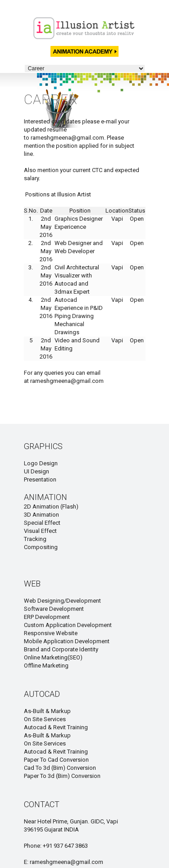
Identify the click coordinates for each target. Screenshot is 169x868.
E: (27, 862)
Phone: (33, 846)
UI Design (37, 471)
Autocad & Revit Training (56, 727)
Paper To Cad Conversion (56, 760)
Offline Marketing (46, 666)
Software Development (54, 609)
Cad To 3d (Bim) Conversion (60, 768)
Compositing (41, 547)
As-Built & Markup (47, 711)
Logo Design (41, 463)
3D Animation (41, 515)
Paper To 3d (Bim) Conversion (62, 776)
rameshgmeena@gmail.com (67, 138)
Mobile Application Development (67, 641)
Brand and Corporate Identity (61, 649)
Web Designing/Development (62, 601)
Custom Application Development (68, 625)
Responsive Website (51, 633)
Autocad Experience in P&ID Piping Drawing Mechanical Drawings (79, 316)
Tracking (35, 539)
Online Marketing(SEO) (53, 657)
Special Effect (42, 523)
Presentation (40, 479)
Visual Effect (40, 531)
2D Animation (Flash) (51, 507)
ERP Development (47, 617)
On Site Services (45, 719)
